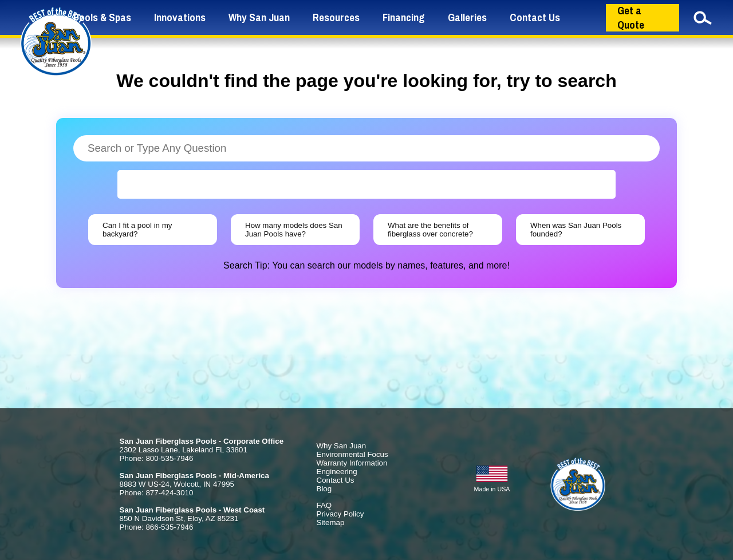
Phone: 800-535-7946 (157, 458)
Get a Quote (631, 18)
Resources (336, 17)
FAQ (324, 505)
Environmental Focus (352, 454)
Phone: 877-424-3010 (157, 493)
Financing (404, 17)
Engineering (337, 472)
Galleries (467, 17)
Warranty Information (352, 463)
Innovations (180, 17)
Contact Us (535, 17)
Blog (324, 489)
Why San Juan (259, 17)
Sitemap (331, 522)
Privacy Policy (340, 514)
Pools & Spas (102, 17)
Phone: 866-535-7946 (157, 527)
